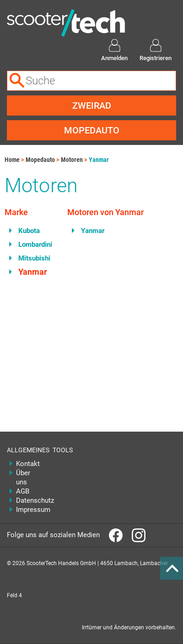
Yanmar (99, 160)
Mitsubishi (34, 258)
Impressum (27, 510)
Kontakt (27, 464)
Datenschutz (27, 500)
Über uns (23, 477)
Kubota (29, 231)
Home (12, 160)
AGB (23, 491)
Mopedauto (92, 130)
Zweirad (92, 105)
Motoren (72, 160)
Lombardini (35, 244)
